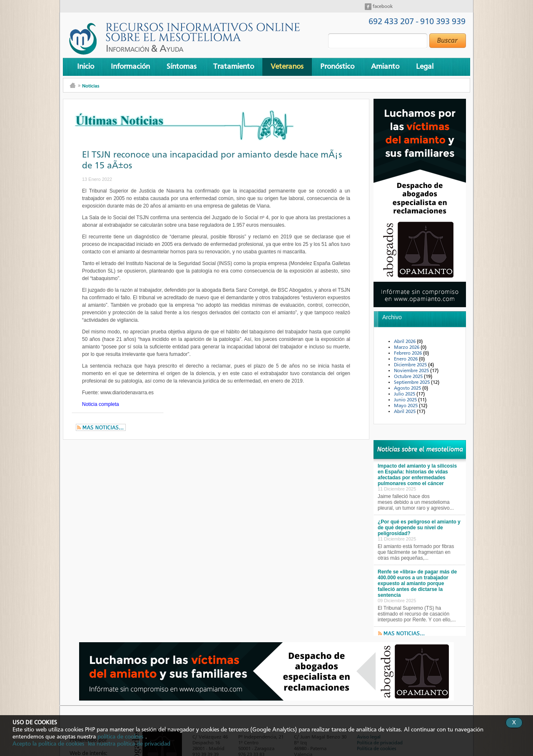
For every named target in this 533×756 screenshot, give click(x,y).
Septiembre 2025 (412, 383)
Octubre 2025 (409, 377)
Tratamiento (234, 67)
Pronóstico (337, 67)
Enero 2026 (406, 359)
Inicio (86, 67)
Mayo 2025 (406, 406)
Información (130, 67)
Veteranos (287, 67)
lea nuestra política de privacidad (129, 744)
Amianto (385, 67)
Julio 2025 (405, 394)
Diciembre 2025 (411, 365)
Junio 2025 (406, 400)
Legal (425, 67)
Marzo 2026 (407, 348)
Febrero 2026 (408, 353)
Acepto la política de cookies (48, 744)
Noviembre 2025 (412, 371)
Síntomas (182, 67)
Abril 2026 (405, 342)
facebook (382, 7)
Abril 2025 (405, 412)
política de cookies (120, 737)
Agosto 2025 (408, 388)
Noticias (91, 86)
